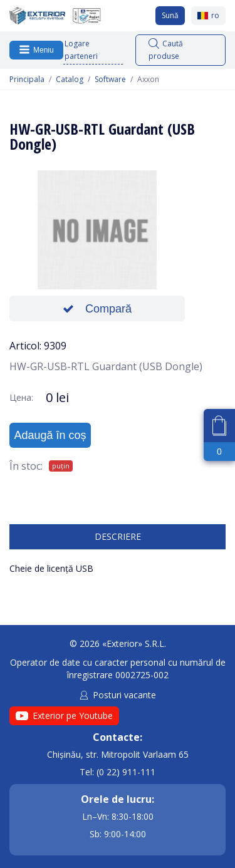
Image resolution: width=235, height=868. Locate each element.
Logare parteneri (81, 50)
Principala (27, 80)
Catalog (70, 80)
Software (110, 80)
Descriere (118, 536)
